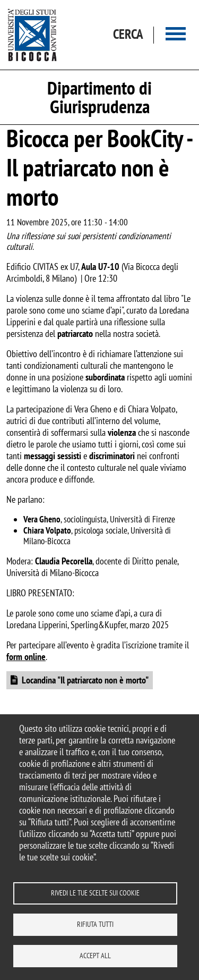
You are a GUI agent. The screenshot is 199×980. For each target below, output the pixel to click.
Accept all (95, 956)
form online (26, 657)
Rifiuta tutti (95, 924)
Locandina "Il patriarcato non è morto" (85, 680)
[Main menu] (176, 35)
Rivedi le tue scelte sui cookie (95, 893)
